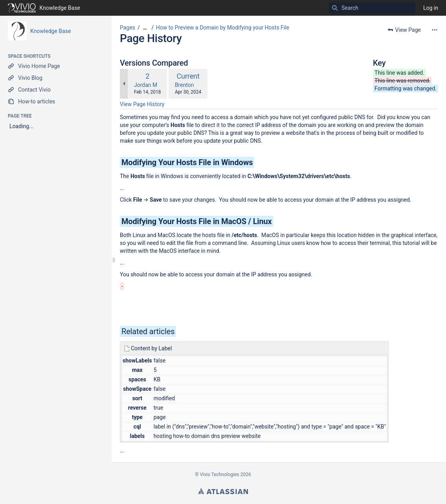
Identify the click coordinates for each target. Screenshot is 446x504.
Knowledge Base (50, 31)
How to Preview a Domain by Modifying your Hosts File (223, 28)
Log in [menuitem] (431, 8)
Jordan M (146, 85)
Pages (128, 28)
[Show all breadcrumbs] (145, 28)
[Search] (335, 8)
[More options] (435, 30)
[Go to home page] (44, 8)
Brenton (184, 85)
